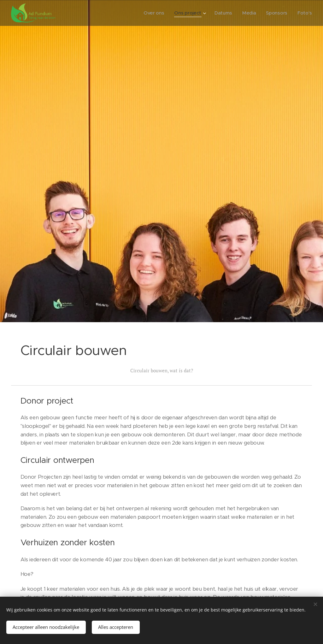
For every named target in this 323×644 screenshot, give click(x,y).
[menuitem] (152, 13)
